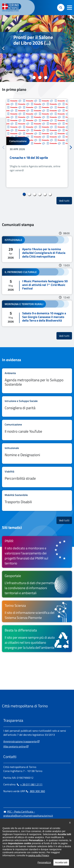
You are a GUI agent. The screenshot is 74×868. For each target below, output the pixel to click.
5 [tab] (45, 194)
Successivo (70, 48)
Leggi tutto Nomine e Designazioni (37, 453)
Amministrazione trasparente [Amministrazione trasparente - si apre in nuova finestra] (20, 741)
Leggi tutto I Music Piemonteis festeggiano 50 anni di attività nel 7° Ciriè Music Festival (37, 281)
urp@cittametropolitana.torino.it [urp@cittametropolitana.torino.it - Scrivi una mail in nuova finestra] (24, 822)
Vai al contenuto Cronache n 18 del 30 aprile (37, 143)
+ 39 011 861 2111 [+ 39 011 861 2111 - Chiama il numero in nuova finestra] (29, 784)
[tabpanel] (37, 49)
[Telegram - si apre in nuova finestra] (22, 843)
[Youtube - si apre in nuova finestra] (33, 843)
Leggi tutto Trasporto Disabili (37, 500)
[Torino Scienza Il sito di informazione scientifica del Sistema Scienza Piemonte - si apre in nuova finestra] (37, 611)
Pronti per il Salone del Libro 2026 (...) (33, 40)
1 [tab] (28, 78)
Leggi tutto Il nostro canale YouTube (37, 430)
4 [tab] (46, 78)
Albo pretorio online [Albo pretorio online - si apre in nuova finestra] (15, 746)
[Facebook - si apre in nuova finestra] (6, 843)
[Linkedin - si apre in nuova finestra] (17, 843)
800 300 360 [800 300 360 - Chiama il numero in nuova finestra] (35, 791)
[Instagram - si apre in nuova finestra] (11, 843)
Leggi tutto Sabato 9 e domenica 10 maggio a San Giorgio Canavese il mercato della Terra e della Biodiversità (37, 313)
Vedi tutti (65, 201)
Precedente (4, 48)
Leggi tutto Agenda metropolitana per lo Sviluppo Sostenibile (37, 381)
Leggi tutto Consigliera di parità (37, 406)
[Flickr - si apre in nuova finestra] (38, 843)
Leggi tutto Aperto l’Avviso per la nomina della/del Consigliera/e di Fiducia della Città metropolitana (37, 249)
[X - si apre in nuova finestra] (27, 843)
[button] (69, 8)
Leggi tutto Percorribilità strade (37, 477)
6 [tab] (50, 194)
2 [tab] (34, 78)
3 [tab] (40, 78)
